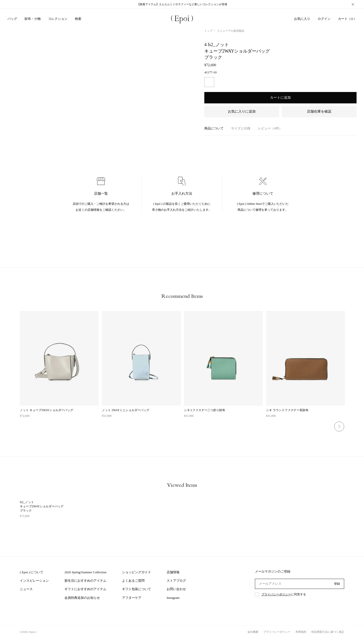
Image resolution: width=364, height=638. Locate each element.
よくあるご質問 (133, 581)
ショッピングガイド (136, 572)
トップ (208, 31)
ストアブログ (176, 581)
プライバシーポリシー (276, 594)
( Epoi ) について (32, 572)
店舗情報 (173, 572)
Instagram (173, 598)
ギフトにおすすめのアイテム (85, 589)
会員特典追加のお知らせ (82, 598)
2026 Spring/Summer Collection (85, 572)
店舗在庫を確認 (319, 111)
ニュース (26, 589)
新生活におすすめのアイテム (85, 581)
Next (339, 426)
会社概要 (253, 632)
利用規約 (301, 632)
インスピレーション (34, 581)
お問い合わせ (176, 589)
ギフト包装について (136, 589)
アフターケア (132, 598)
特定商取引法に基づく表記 (328, 632)
